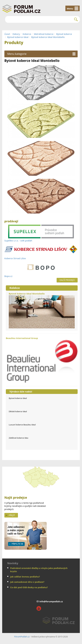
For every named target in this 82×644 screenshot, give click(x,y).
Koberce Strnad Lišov (15, 258)
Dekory (16, 34)
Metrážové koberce (44, 34)
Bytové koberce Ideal (18, 37)
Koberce (27, 34)
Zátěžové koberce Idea (18, 438)
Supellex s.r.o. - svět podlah (18, 241)
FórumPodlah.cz (22, 637)
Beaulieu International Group (42, 360)
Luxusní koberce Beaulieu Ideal (22, 425)
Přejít (12, 515)
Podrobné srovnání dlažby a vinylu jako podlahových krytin (39, 570)
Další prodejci (67, 280)
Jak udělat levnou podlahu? (25, 577)
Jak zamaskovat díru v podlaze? (27, 582)
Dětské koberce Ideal (18, 411)
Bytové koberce (64, 34)
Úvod (7, 34)
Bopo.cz (8, 276)
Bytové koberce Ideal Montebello (48, 37)
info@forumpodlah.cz (51, 601)
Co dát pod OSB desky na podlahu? (29, 587)
